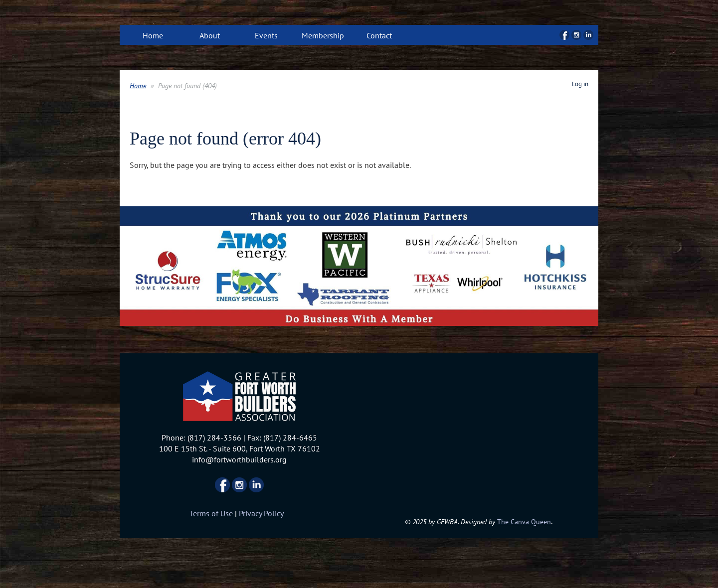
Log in (580, 84)
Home (138, 86)
